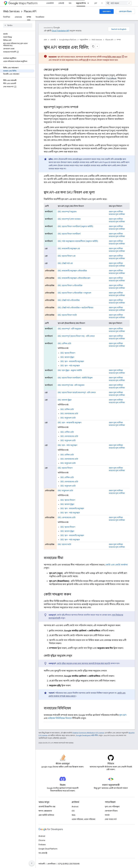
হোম (45, 40)
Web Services (11, 11)
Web (74, 815)
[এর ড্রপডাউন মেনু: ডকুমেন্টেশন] (89, 3)
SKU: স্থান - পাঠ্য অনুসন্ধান (70, 366)
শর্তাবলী (42, 864)
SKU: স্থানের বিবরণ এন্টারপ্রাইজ (70, 285)
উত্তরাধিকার (40, 17)
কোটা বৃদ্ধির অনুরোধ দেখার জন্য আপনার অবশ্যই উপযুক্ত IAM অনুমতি (83, 663)
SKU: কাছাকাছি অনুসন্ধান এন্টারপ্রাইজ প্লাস (74, 278)
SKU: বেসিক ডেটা (64, 343)
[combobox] (119, 3)
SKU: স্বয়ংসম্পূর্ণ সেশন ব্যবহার (69, 219)
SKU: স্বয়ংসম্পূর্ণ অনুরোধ (67, 212)
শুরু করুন (107, 11)
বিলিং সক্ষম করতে (114, 57)
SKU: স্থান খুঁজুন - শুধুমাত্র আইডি (70, 370)
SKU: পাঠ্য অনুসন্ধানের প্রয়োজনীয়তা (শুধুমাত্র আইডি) (78, 241)
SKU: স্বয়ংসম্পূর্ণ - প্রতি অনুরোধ (69, 329)
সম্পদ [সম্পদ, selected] (29, 17)
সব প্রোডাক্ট (43, 853)
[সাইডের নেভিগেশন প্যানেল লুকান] (32, 863)
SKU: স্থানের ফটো (64, 544)
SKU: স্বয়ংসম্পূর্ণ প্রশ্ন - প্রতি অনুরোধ (71, 385)
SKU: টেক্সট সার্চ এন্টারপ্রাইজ (69, 300)
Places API (30, 11)
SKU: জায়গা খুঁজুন (67, 357)
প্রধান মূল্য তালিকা (116, 212)
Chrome (42, 840)
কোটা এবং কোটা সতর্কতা (117, 565)
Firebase (42, 845)
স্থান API (123, 715)
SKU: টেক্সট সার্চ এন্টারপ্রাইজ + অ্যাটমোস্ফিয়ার (76, 308)
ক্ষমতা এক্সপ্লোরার (45, 811)
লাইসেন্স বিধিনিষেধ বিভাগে (60, 718)
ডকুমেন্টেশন (84, 40)
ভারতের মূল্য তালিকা (117, 214)
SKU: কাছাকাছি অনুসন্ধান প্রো (69, 249)
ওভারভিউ (50, 3)
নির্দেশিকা (7, 17)
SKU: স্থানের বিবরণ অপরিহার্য (69, 234)
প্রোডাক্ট (61, 3)
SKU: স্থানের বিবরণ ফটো (67, 315)
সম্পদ (119, 40)
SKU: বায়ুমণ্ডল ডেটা (68, 418)
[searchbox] (18, 25)
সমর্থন (107, 815)
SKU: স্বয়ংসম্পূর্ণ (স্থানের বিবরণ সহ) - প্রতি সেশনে (76, 336)
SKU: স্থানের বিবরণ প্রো (67, 256)
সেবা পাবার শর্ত (111, 819)
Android (75, 807)
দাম (70, 3)
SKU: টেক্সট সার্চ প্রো (65, 263)
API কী (86, 60)
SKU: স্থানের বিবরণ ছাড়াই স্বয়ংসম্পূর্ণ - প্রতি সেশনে (77, 392)
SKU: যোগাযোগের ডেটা (69, 414)
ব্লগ (96, 3)
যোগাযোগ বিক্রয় (125, 11)
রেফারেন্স (18, 17)
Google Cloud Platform (48, 849)
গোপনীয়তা (52, 864)
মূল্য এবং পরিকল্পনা (112, 807)
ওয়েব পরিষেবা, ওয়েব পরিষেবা (84, 819)
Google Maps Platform (68, 40)
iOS (73, 811)
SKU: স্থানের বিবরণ (68, 353)
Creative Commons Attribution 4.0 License (88, 733)
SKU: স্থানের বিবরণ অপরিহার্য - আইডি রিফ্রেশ (75, 378)
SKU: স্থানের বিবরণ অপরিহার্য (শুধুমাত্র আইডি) (75, 226)
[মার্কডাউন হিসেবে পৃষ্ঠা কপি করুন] (93, 46)
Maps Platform (23, 3)
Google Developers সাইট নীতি (87, 735)
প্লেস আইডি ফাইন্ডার (46, 815)
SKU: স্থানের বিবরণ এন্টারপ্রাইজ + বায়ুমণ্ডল (74, 293)
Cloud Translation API (60, 31)
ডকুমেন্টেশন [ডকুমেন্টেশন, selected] (81, 3)
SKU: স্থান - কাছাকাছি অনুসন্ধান (72, 361)
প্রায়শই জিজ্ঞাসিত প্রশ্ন (47, 807)
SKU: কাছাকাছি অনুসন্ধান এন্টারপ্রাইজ (72, 271)
